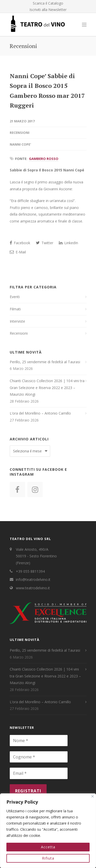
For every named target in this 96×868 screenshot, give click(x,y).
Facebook (20, 243)
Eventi (15, 297)
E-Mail (18, 252)
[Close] (93, 796)
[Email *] (39, 773)
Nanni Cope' (20, 144)
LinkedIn (68, 243)
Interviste (17, 321)
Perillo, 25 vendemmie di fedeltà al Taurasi (45, 362)
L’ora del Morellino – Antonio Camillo (40, 413)
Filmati (15, 309)
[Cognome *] (39, 757)
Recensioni (20, 133)
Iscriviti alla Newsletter (48, 10)
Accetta (48, 847)
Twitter (45, 243)
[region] (48, 831)
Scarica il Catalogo (48, 3)
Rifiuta (48, 858)
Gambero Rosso (44, 159)
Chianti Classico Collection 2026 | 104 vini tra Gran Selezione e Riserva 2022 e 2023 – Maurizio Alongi (47, 388)
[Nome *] (39, 741)
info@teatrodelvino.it (33, 579)
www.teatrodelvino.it (33, 588)
